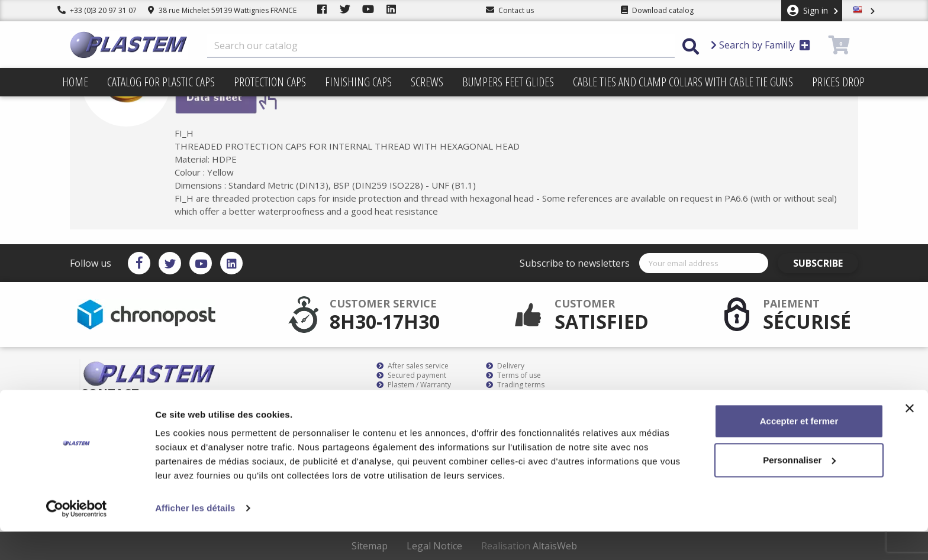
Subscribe (824, 263)
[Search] (441, 46)
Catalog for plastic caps (161, 82)
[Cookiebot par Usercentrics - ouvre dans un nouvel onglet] (77, 537)
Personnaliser (799, 488)
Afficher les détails (195, 537)
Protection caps (270, 82)
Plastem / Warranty (414, 385)
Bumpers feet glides (508, 82)
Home (75, 82)
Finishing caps (358, 82)
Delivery (505, 366)
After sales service (413, 366)
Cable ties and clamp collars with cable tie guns (683, 82)
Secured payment (411, 376)
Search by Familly (761, 45)
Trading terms (515, 385)
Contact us (509, 404)
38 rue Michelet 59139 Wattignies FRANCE (222, 10)
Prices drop (838, 82)
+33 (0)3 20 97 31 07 (97, 10)
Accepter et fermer (799, 450)
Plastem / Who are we (418, 404)
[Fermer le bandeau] (910, 437)
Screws (427, 82)
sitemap (505, 394)
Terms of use (513, 376)
